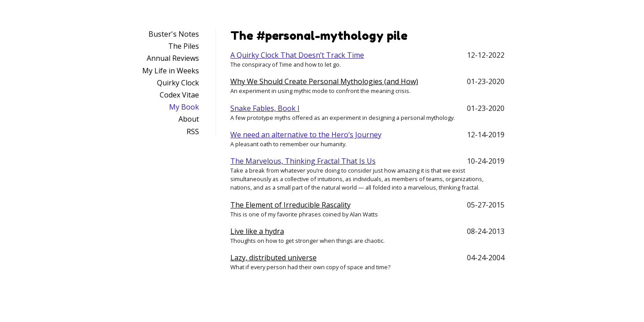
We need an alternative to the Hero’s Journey (306, 135)
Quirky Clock (178, 83)
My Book (184, 107)
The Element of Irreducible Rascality (290, 205)
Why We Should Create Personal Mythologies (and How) (324, 81)
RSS (193, 131)
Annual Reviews (173, 58)
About (189, 119)
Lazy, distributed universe (273, 258)
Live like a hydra (257, 231)
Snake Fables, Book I (265, 108)
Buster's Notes (174, 34)
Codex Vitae (179, 95)
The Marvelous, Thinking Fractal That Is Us (303, 161)
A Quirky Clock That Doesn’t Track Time (297, 55)
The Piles (184, 46)
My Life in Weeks (171, 71)
